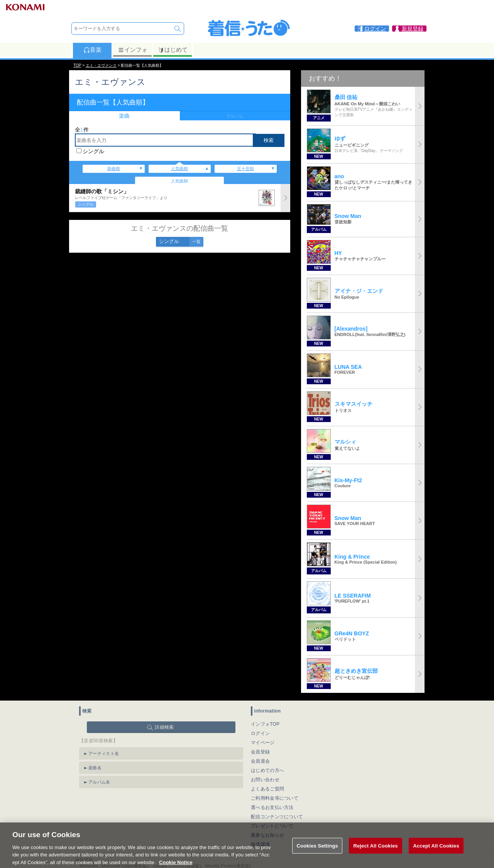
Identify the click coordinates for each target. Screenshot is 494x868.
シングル (93, 151)
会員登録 (260, 752)
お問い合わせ (265, 780)
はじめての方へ (267, 770)
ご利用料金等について (275, 798)
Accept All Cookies (436, 854)
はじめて (173, 50)
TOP (77, 65)
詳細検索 (164, 727)
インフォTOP (265, 724)
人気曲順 (179, 169)
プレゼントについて (272, 826)
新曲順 (114, 169)
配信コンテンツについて (277, 817)
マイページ (263, 743)
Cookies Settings (317, 854)
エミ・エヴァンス (101, 65)
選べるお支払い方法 (272, 807)
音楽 (92, 50)
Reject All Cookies (375, 854)
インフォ (133, 50)
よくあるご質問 (267, 789)
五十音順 (245, 169)
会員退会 (260, 761)
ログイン (260, 733)
